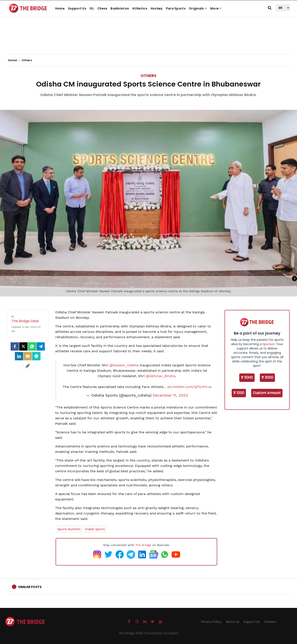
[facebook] (15, 346)
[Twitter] (23, 346)
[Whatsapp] (32, 346)
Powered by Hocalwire (162, 633)
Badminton (120, 8)
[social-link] (28, 366)
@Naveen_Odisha (124, 365)
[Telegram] (41, 346)
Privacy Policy (211, 622)
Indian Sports (95, 529)
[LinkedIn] (19, 356)
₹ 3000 (267, 377)
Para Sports (176, 8)
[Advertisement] (149, 41)
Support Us (77, 8)
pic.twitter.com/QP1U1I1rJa (189, 387)
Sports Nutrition (69, 529)
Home (60, 8)
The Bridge (143, 545)
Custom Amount (267, 393)
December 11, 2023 (170, 395)
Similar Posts (30, 587)
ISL (92, 8)
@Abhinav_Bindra (161, 376)
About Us (233, 622)
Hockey (157, 8)
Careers (270, 622)
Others (148, 76)
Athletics (140, 8)
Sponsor (269, 344)
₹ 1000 (239, 393)
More (216, 8)
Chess (102, 8)
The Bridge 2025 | (132, 633)
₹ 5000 (247, 377)
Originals (198, 8)
